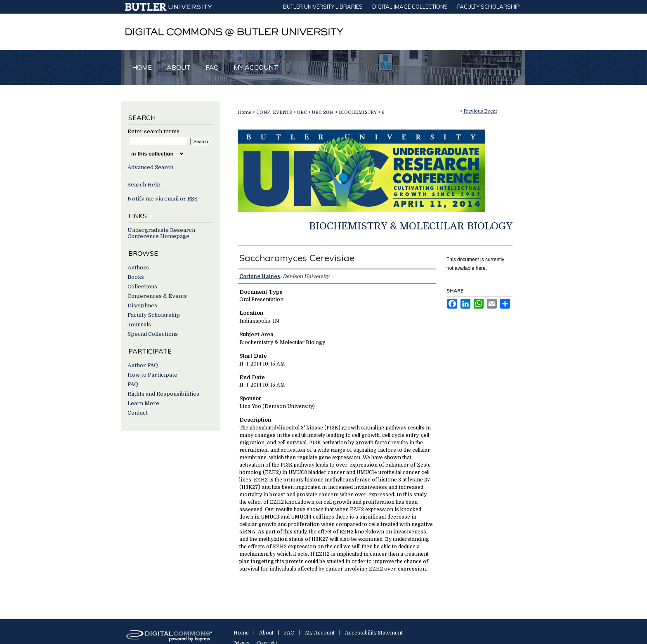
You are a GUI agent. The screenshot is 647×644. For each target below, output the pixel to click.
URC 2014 (323, 112)
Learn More (143, 403)
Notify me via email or (163, 199)
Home (244, 112)
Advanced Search (150, 167)
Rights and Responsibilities (163, 394)
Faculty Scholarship (154, 315)
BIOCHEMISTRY (358, 112)
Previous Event (480, 111)
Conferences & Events (157, 296)
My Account (320, 633)
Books (136, 277)
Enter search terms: (154, 131)
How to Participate (152, 375)
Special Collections (153, 334)
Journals (139, 324)
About (266, 633)
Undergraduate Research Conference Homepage (161, 233)
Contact (138, 413)
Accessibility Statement (374, 633)
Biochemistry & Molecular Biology (411, 226)
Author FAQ (143, 365)
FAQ (133, 384)
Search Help (144, 185)
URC (303, 112)
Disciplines (142, 305)
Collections (142, 287)
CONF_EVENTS (275, 112)
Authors (138, 268)
